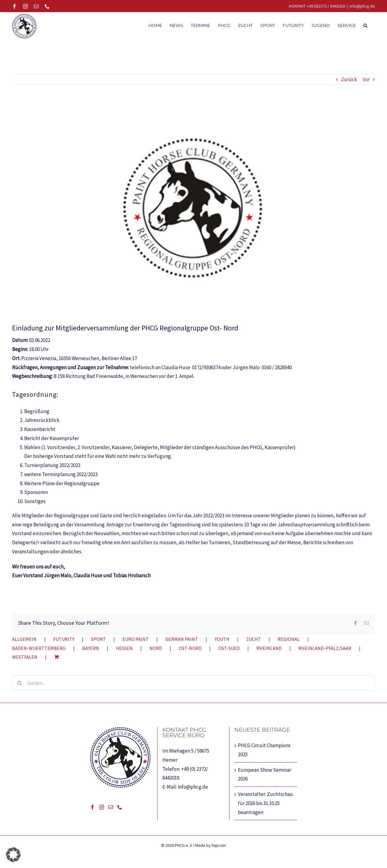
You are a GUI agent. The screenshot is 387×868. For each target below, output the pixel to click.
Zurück (349, 79)
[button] (365, 25)
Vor (366, 79)
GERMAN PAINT (182, 639)
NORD (156, 648)
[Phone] (120, 807)
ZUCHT (254, 639)
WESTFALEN (25, 657)
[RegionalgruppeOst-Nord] (193, 208)
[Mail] (111, 807)
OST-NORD (190, 648)
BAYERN (91, 648)
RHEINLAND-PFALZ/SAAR (325, 648)
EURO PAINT (136, 639)
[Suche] (20, 683)
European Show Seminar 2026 (265, 774)
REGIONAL (289, 639)
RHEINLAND (269, 648)
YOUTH (222, 639)
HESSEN (124, 648)
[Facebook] (93, 807)
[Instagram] (102, 807)
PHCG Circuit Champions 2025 (264, 750)
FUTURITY (64, 639)
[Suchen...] (193, 683)
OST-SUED (229, 648)
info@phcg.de (362, 6)
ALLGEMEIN (24, 639)
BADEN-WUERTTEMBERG (39, 648)
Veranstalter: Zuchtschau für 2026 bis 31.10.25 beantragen (265, 803)
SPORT (98, 639)
